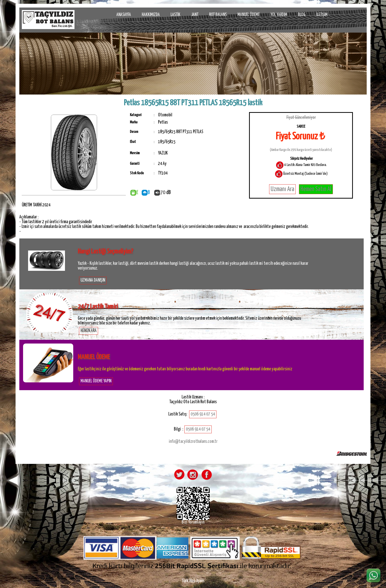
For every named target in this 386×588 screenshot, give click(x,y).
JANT (195, 15)
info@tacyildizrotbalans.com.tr (193, 442)
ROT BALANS (218, 15)
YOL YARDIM (279, 15)
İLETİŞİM (322, 15)
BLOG (302, 15)
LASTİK (175, 15)
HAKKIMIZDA (151, 15)
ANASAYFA (124, 15)
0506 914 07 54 (203, 414)
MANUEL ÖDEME (249, 15)
